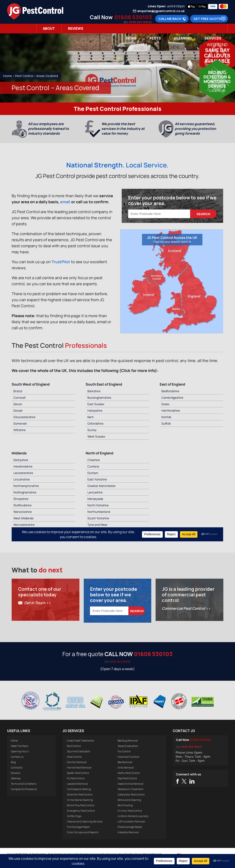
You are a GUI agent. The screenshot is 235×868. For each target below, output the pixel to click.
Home (131, 38)
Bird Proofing (125, 805)
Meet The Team (20, 746)
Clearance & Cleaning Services (85, 822)
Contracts (17, 768)
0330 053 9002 (140, 22)
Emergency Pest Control (81, 811)
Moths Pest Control (129, 773)
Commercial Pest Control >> (186, 608)
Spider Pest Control (78, 773)
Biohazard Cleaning (129, 800)
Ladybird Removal (77, 784)
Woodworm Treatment (130, 789)
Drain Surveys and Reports (83, 832)
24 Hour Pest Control (130, 811)
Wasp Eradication (128, 746)
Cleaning (183, 38)
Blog (13, 762)
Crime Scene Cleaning (80, 800)
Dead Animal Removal (131, 784)
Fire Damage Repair (78, 827)
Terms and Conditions (24, 784)
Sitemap (16, 778)
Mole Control (74, 757)
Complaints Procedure (24, 789)
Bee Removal (125, 762)
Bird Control (74, 746)
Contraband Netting (79, 789)
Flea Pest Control (127, 778)
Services (213, 38)
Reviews (76, 28)
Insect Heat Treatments (80, 741)
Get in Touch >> (37, 603)
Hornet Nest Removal (79, 768)
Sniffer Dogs (74, 816)
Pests (155, 38)
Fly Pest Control (76, 778)
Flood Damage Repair (130, 827)
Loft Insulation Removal (131, 822)
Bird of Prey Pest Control (81, 805)
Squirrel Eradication (79, 751)
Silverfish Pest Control (80, 795)
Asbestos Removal (128, 832)
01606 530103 (133, 17)
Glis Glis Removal (77, 762)
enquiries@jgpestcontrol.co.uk (161, 11)
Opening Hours (20, 751)
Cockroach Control (128, 757)
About (49, 28)
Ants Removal (126, 768)
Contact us (17, 757)
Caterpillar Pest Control (131, 795)
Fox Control (124, 751)
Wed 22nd (217, 45)
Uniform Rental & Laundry (133, 816)
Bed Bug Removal (128, 741)
